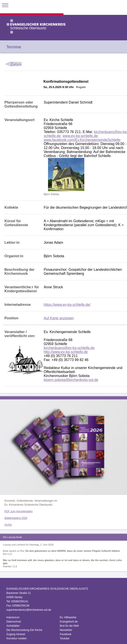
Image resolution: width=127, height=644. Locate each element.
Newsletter (66, 630)
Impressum (13, 617)
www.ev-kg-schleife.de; (81, 136)
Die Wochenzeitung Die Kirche (24, 630)
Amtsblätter (13, 626)
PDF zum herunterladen (18, 511)
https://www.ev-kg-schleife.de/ (67, 305)
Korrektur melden (17, 638)
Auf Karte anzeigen (59, 318)
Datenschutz (14, 622)
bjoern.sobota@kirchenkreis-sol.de (71, 380)
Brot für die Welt (69, 626)
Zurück (16, 64)
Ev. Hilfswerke (68, 617)
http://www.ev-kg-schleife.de (66, 352)
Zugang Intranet (16, 634)
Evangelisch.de (69, 622)
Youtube (65, 638)
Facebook (66, 634)
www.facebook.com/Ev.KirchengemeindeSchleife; (82, 140)
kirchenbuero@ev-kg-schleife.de (69, 348)
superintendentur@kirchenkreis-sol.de (29, 610)
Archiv (8, 525)
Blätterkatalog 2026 (16, 518)
